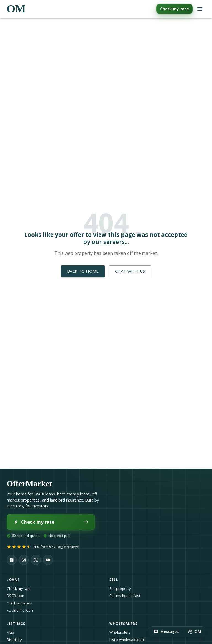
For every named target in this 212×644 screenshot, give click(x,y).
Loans (15, 580)
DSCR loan (15, 596)
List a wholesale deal (127, 640)
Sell (116, 580)
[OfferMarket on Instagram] (24, 560)
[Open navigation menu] (200, 9)
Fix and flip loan (20, 610)
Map (10, 632)
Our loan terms (19, 603)
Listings (18, 624)
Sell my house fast (125, 596)
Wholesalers (120, 632)
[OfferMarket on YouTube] (48, 560)
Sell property (120, 588)
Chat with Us (130, 271)
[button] (166, 632)
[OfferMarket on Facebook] (12, 560)
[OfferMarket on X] (36, 560)
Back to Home (83, 271)
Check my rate (174, 9)
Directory (14, 640)
